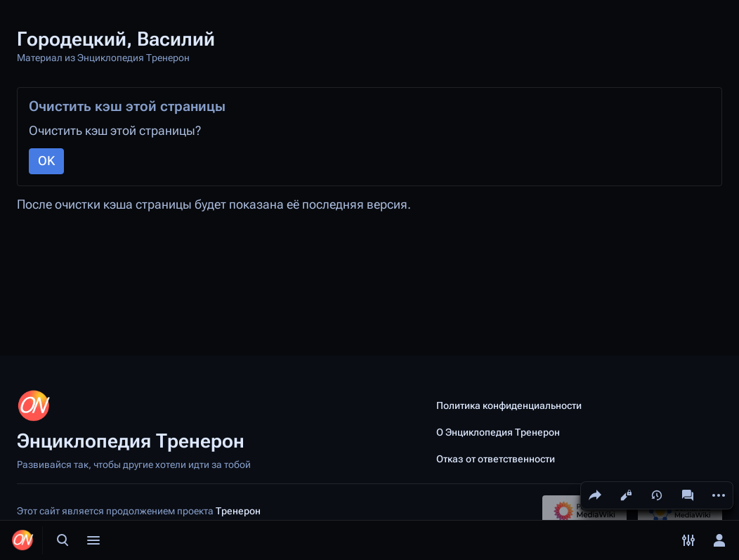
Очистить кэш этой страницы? (115, 131)
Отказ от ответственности (496, 459)
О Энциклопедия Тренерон (498, 432)
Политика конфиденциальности (509, 405)
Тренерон (238, 511)
